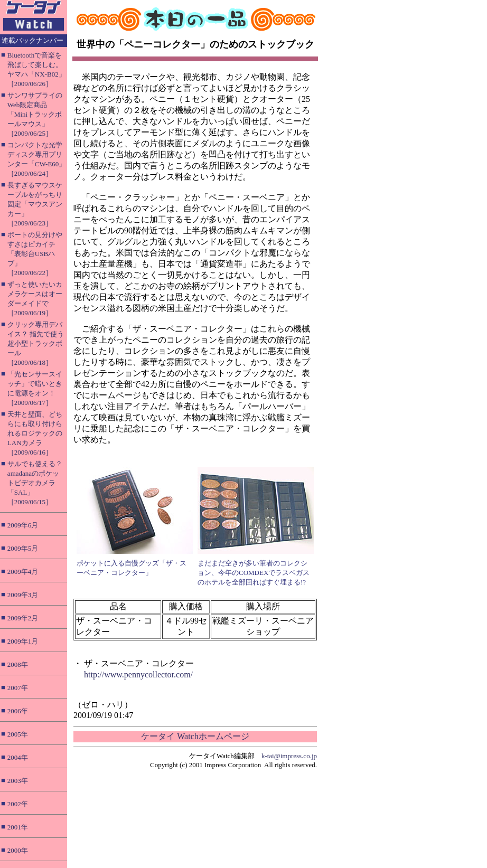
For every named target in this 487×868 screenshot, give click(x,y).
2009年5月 (23, 548)
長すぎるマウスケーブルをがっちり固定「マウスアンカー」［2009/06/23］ (35, 204)
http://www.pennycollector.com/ (138, 674)
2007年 (18, 688)
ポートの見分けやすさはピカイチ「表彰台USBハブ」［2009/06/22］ (35, 254)
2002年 (18, 804)
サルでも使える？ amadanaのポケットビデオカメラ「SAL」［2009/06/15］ (35, 483)
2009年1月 (23, 641)
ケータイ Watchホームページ (195, 736)
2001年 (18, 827)
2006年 (18, 711)
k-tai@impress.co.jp (289, 756)
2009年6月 (23, 525)
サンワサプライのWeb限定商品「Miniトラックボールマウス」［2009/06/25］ (35, 114)
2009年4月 (23, 572)
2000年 (18, 850)
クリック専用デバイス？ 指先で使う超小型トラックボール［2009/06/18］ (36, 343)
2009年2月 (23, 618)
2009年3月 (23, 595)
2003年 (18, 781)
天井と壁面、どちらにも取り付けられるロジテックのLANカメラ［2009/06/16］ (35, 433)
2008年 (18, 664)
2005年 (18, 734)
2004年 (18, 757)
